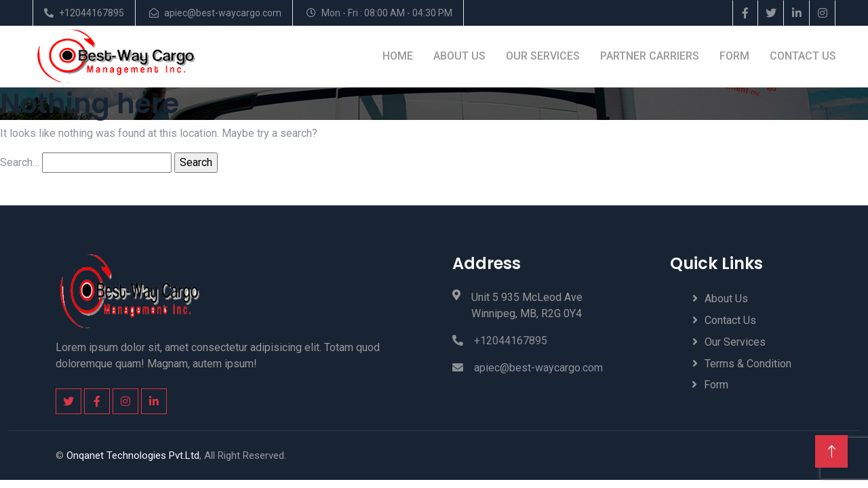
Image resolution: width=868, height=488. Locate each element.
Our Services (542, 56)
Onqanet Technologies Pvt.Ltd (133, 455)
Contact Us (802, 56)
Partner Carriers (649, 56)
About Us (459, 56)
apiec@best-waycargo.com (223, 13)
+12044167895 (92, 13)
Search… (20, 162)
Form (734, 56)
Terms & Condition (748, 364)
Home (397, 56)
